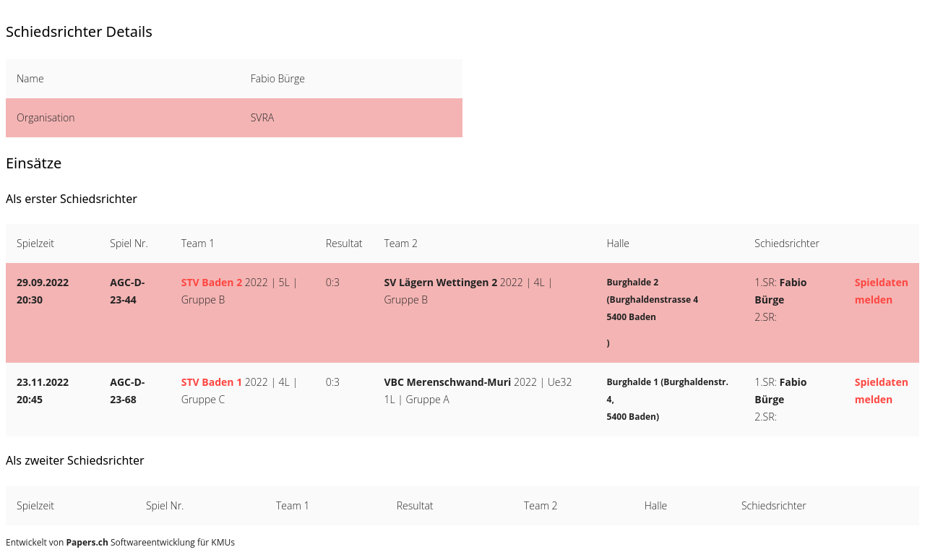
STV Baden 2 (212, 282)
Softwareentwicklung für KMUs (151, 542)
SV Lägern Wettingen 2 (441, 282)
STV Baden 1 (212, 382)
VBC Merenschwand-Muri (448, 382)
